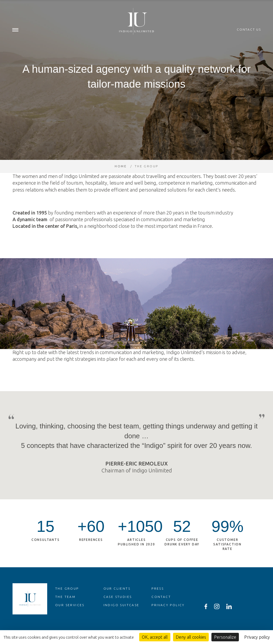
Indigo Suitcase (121, 616)
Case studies (118, 607)
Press (158, 599)
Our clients (117, 599)
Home (121, 177)
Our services (70, 616)
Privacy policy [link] (257, 637)
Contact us (249, 30)
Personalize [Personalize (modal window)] (225, 637)
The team (65, 607)
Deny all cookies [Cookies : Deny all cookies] (191, 637)
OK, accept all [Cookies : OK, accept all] (155, 637)
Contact (161, 607)
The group (67, 599)
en (259, 5)
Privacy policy (168, 616)
